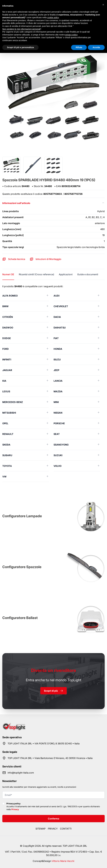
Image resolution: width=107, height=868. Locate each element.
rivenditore (54, 670)
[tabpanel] (53, 383)
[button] (103, 5)
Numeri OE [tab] (8, 274)
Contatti (66, 829)
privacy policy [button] (71, 35)
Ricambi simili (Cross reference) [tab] (36, 274)
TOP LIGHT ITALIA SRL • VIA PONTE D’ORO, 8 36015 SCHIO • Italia (44, 744)
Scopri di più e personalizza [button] (20, 47)
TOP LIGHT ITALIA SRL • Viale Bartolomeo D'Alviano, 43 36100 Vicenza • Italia (50, 758)
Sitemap (41, 829)
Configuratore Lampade (22, 516)
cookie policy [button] (53, 17)
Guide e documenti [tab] (88, 274)
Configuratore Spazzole (22, 567)
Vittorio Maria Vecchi (63, 861)
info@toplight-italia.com (21, 773)
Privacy (15, 809)
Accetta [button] (96, 47)
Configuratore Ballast (20, 618)
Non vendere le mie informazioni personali (21, 29)
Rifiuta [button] (79, 47)
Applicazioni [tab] (66, 274)
